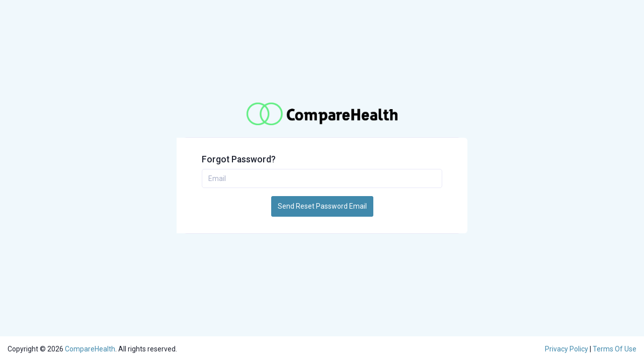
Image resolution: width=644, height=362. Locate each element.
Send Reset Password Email (322, 206)
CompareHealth (90, 349)
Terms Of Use (615, 349)
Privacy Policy (567, 349)
